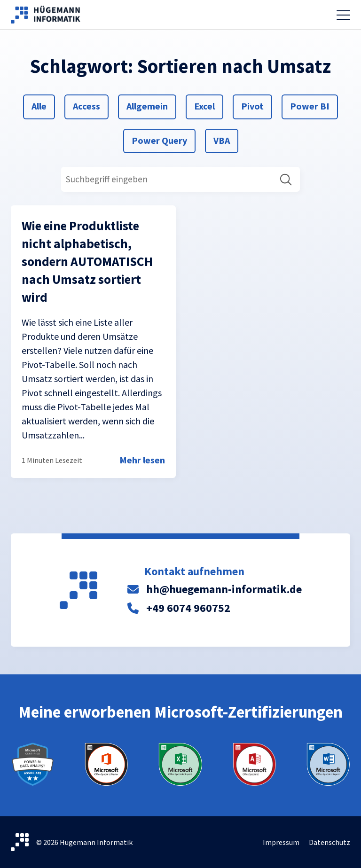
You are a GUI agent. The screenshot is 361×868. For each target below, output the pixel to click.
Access (86, 105)
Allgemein (147, 105)
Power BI (310, 105)
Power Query (159, 140)
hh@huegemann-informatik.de (224, 589)
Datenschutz (330, 842)
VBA (224, 140)
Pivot (252, 105)
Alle (43, 105)
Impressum (281, 842)
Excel (205, 105)
